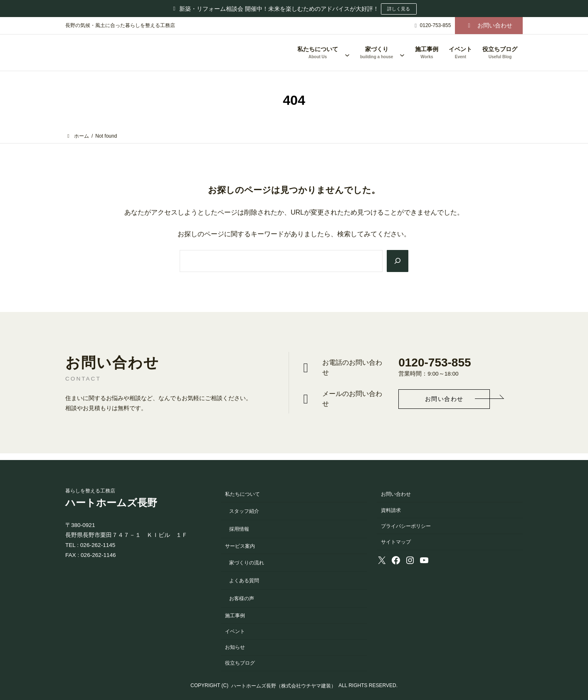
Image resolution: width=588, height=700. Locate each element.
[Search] (397, 261)
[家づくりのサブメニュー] (402, 53)
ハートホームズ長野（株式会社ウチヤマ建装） (284, 686)
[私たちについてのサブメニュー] (347, 53)
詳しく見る (399, 9)
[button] (489, 26)
